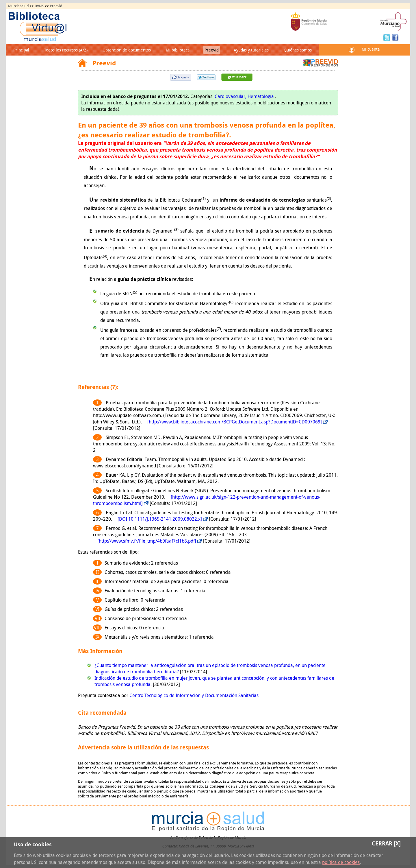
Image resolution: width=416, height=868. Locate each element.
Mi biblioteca (178, 50)
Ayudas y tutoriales (251, 50)
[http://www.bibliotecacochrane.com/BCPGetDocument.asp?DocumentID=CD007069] (235, 422)
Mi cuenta (371, 49)
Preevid (56, 6)
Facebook (395, 37)
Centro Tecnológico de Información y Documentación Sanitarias (194, 695)
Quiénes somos (298, 50)
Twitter (387, 37)
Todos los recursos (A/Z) (66, 50)
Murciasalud (18, 6)
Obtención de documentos (127, 50)
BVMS (39, 6)
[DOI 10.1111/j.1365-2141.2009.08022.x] (160, 519)
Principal (21, 50)
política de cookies (341, 862)
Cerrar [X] (386, 843)
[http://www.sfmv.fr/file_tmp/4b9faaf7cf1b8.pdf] (147, 541)
